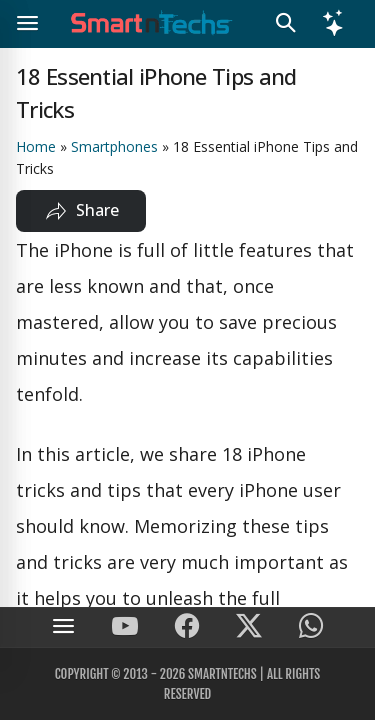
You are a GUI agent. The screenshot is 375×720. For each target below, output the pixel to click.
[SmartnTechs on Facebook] (187, 627)
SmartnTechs (222, 674)
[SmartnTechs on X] (249, 627)
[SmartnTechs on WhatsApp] (311, 627)
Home (36, 146)
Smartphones (114, 146)
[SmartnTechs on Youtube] (125, 627)
